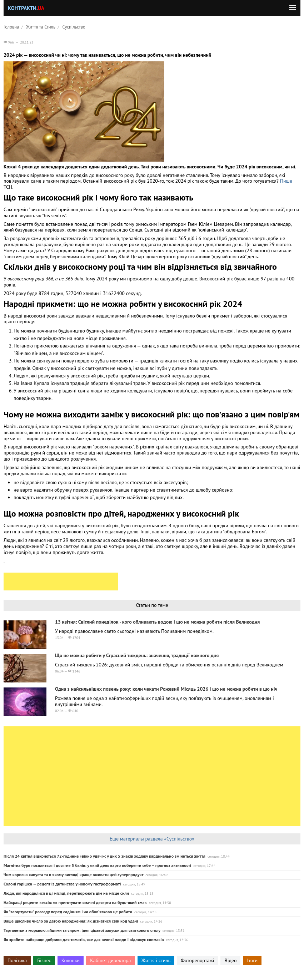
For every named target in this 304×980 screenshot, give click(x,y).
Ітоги (252, 960)
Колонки (71, 960)
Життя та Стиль (41, 27)
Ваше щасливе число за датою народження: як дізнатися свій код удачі (71, 921)
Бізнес (44, 960)
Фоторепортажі (198, 960)
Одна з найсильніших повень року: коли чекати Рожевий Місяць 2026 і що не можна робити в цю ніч (166, 689)
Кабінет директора (110, 960)
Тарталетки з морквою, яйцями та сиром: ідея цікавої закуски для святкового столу (82, 930)
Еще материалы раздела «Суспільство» (152, 839)
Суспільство (74, 27)
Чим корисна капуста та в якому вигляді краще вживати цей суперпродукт (73, 875)
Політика (17, 960)
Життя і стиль (156, 960)
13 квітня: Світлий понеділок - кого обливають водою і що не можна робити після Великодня (157, 622)
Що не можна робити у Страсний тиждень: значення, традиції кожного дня (137, 655)
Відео (230, 960)
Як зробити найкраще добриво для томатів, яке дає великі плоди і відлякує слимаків (84, 940)
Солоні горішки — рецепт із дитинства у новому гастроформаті (62, 884)
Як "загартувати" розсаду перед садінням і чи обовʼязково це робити (68, 912)
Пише (286, 181)
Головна (11, 27)
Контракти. (26, 8)
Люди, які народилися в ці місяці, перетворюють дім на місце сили (66, 893)
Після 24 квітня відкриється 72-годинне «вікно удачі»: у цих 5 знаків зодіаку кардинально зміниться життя (104, 856)
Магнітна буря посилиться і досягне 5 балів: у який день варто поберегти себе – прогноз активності (97, 865)
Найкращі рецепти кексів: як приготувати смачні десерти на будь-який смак (75, 902)
